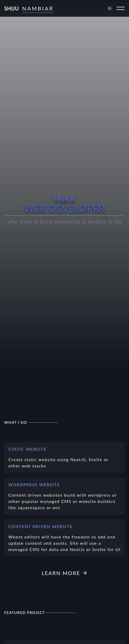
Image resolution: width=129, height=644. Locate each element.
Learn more (64, 573)
